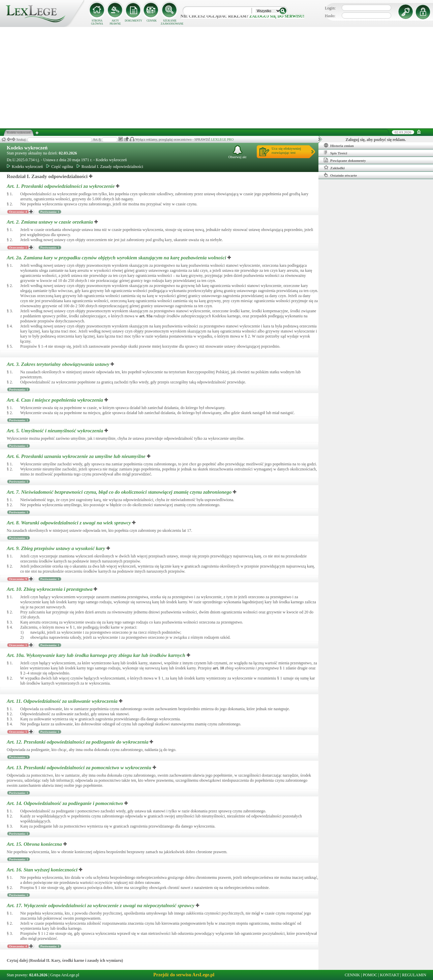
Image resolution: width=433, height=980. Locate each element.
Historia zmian (339, 145)
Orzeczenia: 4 (18, 212)
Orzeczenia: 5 (18, 732)
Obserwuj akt (238, 152)
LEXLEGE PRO (222, 139)
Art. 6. (77, 456)
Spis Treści (335, 153)
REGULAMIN (414, 975)
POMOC (370, 975)
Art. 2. (51, 222)
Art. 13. (80, 768)
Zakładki (334, 168)
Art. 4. (56, 400)
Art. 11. (63, 701)
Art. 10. (50, 589)
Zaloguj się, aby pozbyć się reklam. (376, 140)
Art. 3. (59, 364)
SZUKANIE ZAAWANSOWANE (170, 22)
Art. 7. (120, 492)
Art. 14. (66, 803)
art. (146, 316)
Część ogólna (59, 167)
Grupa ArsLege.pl (65, 975)
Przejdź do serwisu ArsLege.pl (184, 975)
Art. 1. (61, 186)
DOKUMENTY (133, 21)
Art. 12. (78, 742)
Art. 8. (69, 523)
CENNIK (152, 21)
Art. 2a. (117, 258)
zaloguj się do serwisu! (277, 16)
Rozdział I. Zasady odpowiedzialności (110, 167)
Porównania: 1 (50, 212)
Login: (330, 8)
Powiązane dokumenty (345, 160)
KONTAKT (390, 975)
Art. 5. (56, 431)
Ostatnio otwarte (340, 175)
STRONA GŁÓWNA (97, 22)
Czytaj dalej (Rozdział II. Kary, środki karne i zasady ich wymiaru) (65, 960)
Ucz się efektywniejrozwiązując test (286, 150)
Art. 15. (35, 844)
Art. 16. (43, 870)
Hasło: (330, 16)
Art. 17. (101, 905)
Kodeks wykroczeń (27, 148)
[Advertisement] (217, 78)
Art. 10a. (97, 655)
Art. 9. (57, 548)
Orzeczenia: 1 (18, 248)
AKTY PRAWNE (115, 22)
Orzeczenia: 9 (18, 579)
